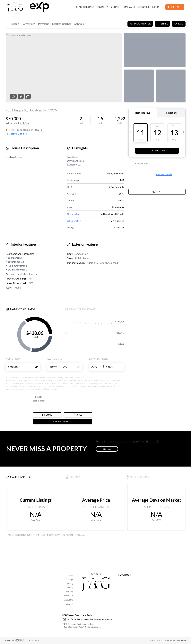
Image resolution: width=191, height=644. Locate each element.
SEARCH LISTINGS (85, 7)
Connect (69, 604)
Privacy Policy (156, 640)
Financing (69, 592)
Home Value (68, 596)
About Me (144, 7)
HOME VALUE (129, 7)
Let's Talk (175, 7)
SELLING (115, 7)
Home (70, 575)
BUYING (102, 7)
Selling (70, 588)
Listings (70, 579)
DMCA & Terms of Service (176, 640)
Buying (70, 583)
